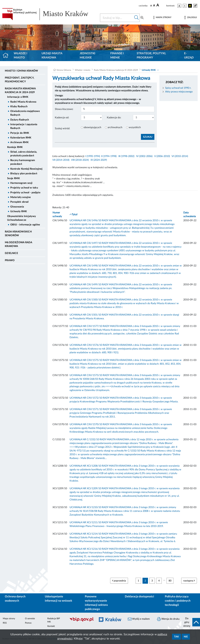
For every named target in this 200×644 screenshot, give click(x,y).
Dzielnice (11, 253)
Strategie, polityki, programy (151, 56)
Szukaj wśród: (62, 128)
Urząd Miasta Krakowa (52, 56)
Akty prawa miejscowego (179, 92)
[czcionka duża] (161, 5)
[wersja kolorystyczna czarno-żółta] (190, 6)
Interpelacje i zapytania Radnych (24, 126)
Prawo (10, 260)
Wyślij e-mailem (139, 619)
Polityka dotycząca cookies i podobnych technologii (178, 601)
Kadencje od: (62, 118)
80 (170, 581)
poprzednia (119, 581)
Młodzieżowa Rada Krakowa (18, 244)
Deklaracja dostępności (139, 597)
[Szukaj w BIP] (117, 18)
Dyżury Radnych (20, 120)
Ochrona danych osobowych (15, 599)
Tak (176, 637)
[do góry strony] (191, 622)
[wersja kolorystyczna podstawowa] (179, 6)
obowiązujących (92, 127)
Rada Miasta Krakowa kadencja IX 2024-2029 (20, 90)
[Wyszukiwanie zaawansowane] (142, 18)
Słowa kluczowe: (64, 109)
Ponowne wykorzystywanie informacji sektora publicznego (96, 603)
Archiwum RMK (19, 142)
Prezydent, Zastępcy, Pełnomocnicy (20, 80)
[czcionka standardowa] (151, 6)
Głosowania (17, 207)
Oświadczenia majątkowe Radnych (25, 113)
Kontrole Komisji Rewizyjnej (26, 169)
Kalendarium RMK (21, 138)
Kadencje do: (114, 118)
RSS (5, 623)
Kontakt (51, 626)
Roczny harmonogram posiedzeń (23, 162)
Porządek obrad (19, 202)
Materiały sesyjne (21, 197)
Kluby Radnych (19, 106)
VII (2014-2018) (61, 160)
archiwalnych (115, 127)
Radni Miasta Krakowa (23, 102)
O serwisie (30, 619)
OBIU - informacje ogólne (25, 225)
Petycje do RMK (20, 133)
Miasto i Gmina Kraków (21, 71)
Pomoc (28, 623)
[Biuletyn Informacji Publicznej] (81, 621)
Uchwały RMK (19, 211)
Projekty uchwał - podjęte (25, 193)
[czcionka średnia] (154, 6)
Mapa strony (9, 619)
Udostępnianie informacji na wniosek (59, 599)
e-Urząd (189, 56)
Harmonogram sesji (21, 183)
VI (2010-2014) (180, 156)
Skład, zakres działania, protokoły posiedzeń (24, 154)
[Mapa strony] (162, 18)
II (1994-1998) (109, 156)
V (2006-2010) (162, 156)
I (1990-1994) (93, 156)
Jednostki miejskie (87, 56)
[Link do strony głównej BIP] (49, 14)
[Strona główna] (7, 56)
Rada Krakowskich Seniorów (18, 234)
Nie (186, 637)
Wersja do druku (168, 619)
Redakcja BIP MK (54, 620)
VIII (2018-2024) (80, 160)
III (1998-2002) (126, 156)
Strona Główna (64, 70)
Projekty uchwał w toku (24, 188)
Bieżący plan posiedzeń (24, 174)
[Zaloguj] (190, 18)
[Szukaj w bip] (136, 18)
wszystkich (135, 127)
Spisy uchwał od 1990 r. (178, 88)
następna (189, 581)
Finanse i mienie (117, 56)
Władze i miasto (20, 56)
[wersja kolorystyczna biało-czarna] (185, 6)
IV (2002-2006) (144, 156)
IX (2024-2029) (99, 160)
